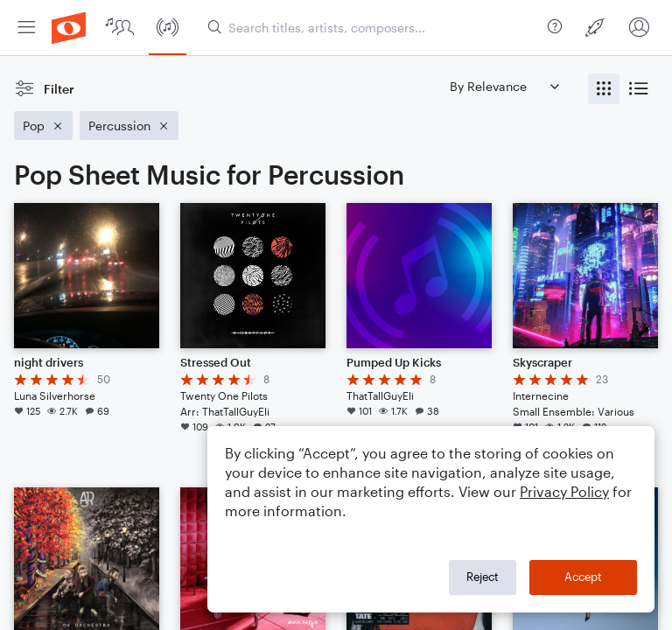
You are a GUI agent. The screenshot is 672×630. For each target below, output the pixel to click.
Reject (483, 577)
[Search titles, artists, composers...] (374, 28)
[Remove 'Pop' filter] (43, 126)
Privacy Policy (564, 491)
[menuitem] (26, 28)
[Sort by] (504, 86)
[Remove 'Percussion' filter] (129, 126)
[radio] (604, 89)
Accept (583, 577)
